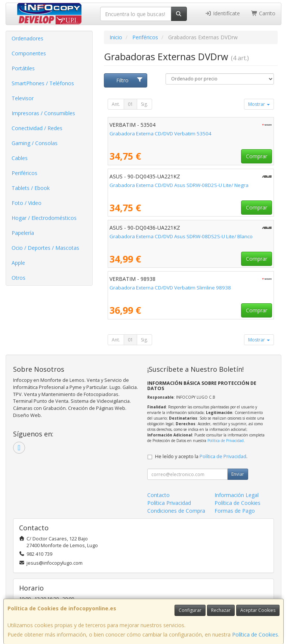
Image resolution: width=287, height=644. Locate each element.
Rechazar (221, 610)
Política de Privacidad (226, 441)
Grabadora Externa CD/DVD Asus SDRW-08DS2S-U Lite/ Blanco (181, 236)
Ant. (116, 104)
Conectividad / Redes (37, 128)
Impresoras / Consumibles (43, 113)
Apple (18, 263)
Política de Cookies (255, 634)
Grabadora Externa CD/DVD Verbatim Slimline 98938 (170, 288)
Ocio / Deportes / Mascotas (45, 248)
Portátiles (23, 68)
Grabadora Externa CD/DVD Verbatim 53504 (161, 134)
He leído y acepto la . (201, 456)
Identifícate (222, 13)
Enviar (238, 474)
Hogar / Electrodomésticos (44, 218)
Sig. (144, 104)
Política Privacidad (169, 503)
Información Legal (237, 495)
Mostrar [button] (259, 104)
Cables (20, 158)
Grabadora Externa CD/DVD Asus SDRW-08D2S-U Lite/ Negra (179, 185)
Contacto (158, 495)
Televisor (23, 98)
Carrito (263, 13)
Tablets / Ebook (31, 188)
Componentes (29, 53)
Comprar (257, 156)
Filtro (130, 80)
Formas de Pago (235, 511)
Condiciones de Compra (176, 511)
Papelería (23, 233)
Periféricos (24, 173)
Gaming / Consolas (35, 143)
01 (130, 104)
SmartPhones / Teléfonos (43, 83)
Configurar (190, 610)
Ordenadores (27, 38)
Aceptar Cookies (258, 610)
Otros (18, 278)
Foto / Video (27, 203)
